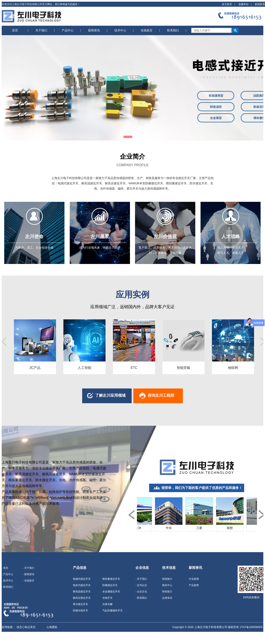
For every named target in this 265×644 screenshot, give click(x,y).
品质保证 (167, 598)
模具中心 (167, 585)
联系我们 (173, 30)
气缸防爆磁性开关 (112, 611)
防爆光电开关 (80, 611)
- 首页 (5, 568)
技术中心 (120, 30)
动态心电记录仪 (26, 627)
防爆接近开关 (110, 585)
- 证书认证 (141, 585)
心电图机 (52, 627)
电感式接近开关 (82, 579)
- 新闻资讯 (29, 574)
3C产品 (35, 368)
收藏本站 (244, 4)
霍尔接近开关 (80, 604)
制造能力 (167, 579)
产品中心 (68, 30)
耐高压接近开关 (82, 598)
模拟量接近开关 (111, 579)
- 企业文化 (141, 592)
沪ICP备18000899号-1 (252, 627)
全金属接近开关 (111, 592)
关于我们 (41, 30)
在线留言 (147, 30)
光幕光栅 (107, 604)
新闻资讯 (94, 30)
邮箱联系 (260, 4)
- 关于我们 (29, 568)
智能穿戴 (183, 368)
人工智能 (84, 368)
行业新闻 (194, 579)
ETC (134, 368)
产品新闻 (194, 585)
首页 (15, 30)
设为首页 (227, 4)
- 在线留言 (29, 581)
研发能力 (167, 592)
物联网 (233, 368)
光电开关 (107, 598)
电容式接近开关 (82, 585)
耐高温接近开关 (82, 592)
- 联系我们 (7, 587)
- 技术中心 (7, 581)
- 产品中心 (7, 574)
